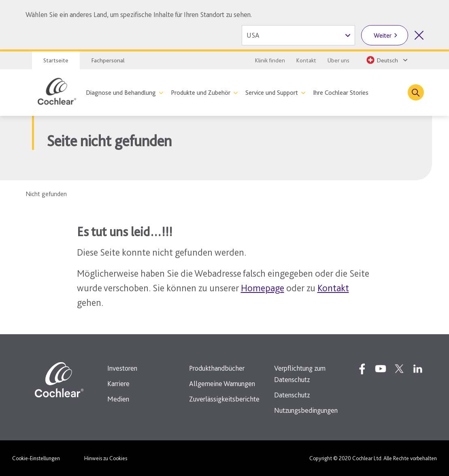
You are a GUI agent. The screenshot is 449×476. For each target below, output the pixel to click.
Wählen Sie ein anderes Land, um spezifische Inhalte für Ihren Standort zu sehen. (139, 14)
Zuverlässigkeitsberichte (224, 399)
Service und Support (272, 93)
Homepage (263, 288)
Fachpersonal (108, 60)
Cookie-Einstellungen (36, 458)
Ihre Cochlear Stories (341, 93)
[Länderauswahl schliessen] (419, 35)
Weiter (383, 35)
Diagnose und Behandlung (121, 93)
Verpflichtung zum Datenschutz (300, 374)
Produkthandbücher (217, 368)
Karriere (118, 383)
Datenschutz (292, 395)
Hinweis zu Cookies (106, 458)
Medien (118, 399)
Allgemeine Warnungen (222, 383)
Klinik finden (270, 60)
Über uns (338, 60)
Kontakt (306, 60)
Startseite (56, 60)
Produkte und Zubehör (201, 93)
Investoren (122, 368)
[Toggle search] (416, 92)
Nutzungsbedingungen (306, 410)
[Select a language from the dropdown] (386, 60)
